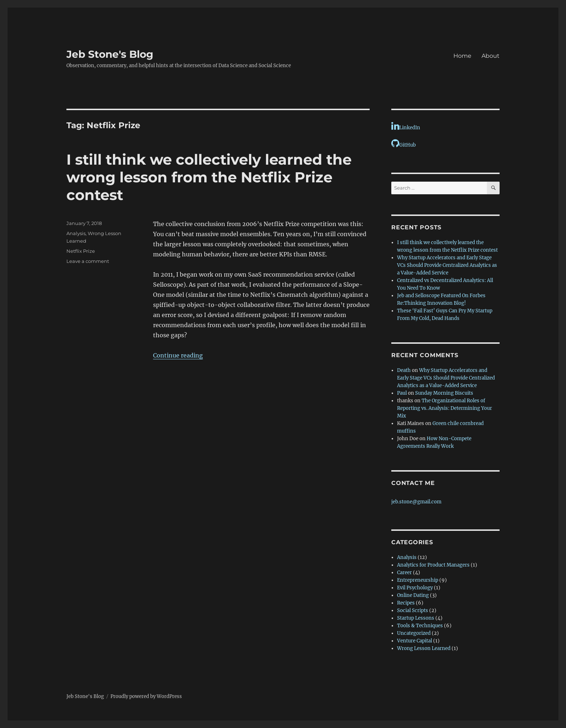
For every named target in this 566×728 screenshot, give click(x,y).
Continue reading (178, 355)
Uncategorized (414, 633)
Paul (402, 393)
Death (404, 370)
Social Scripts (413, 610)
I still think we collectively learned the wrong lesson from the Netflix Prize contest (209, 177)
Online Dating (413, 595)
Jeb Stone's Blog (110, 54)
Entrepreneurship (418, 580)
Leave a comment (88, 261)
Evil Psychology (415, 588)
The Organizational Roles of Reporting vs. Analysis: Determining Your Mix (445, 408)
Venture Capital (415, 641)
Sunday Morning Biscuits (444, 393)
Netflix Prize (81, 251)
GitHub (404, 143)
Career (404, 573)
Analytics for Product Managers (433, 565)
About (491, 56)
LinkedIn (406, 126)
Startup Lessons (416, 618)
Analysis (76, 233)
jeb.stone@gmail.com (416, 502)
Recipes (406, 603)
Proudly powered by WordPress (146, 696)
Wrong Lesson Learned (424, 648)
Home (462, 56)
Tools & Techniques (420, 626)
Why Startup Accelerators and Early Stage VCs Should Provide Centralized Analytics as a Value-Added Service (447, 265)
